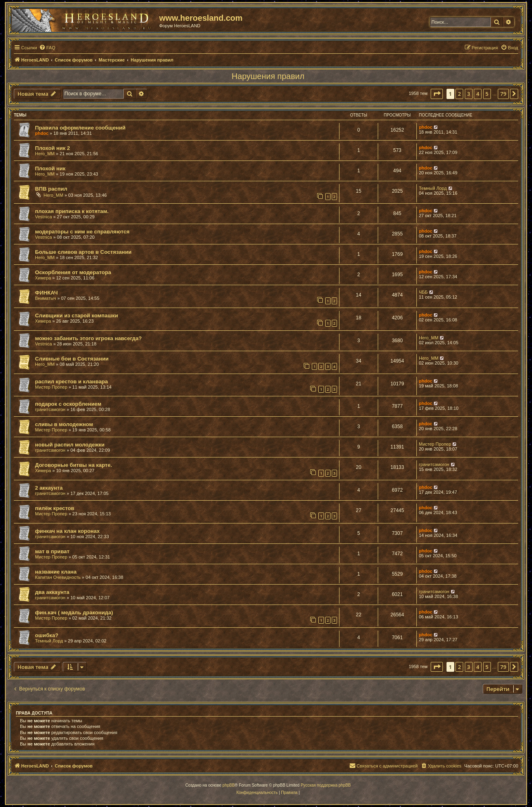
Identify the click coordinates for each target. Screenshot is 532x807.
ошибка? (47, 635)
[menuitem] (47, 48)
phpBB (229, 785)
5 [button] (487, 94)
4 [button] (478, 94)
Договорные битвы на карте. (73, 465)
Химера (43, 278)
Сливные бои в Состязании (72, 359)
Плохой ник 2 (53, 148)
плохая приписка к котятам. (72, 211)
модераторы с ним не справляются (82, 232)
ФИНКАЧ (46, 293)
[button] (437, 94)
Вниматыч (46, 298)
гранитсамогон (50, 409)
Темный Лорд (433, 188)
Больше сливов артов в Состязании (83, 252)
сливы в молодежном (64, 424)
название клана (56, 572)
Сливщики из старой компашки (77, 316)
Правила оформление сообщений (80, 128)
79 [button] (503, 94)
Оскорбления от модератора (73, 272)
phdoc (42, 133)
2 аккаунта (49, 488)
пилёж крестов (55, 508)
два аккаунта (52, 592)
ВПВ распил (51, 189)
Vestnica (44, 217)
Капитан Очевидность (58, 577)
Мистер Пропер (51, 387)
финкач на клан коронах (67, 531)
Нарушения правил (268, 76)
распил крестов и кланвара (71, 382)
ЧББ (423, 292)
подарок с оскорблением (68, 404)
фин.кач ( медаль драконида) (74, 612)
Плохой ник (50, 168)
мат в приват (52, 551)
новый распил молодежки (70, 445)
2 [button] (459, 94)
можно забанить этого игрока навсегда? (88, 338)
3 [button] (469, 94)
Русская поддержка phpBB (326, 785)
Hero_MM (45, 154)
